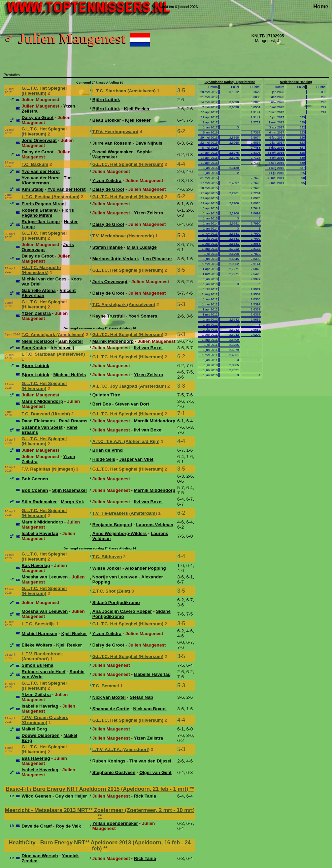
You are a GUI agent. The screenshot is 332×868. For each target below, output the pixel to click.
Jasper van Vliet (136, 459)
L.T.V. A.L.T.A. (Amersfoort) (121, 750)
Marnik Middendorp (113, 341)
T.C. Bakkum (35, 164)
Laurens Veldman (155, 525)
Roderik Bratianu (40, 210)
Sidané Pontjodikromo (116, 603)
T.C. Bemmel (106, 686)
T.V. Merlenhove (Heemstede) (123, 236)
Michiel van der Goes (44, 279)
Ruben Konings (109, 761)
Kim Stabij (32, 189)
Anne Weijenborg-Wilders (120, 533)
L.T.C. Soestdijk (38, 624)
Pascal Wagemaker (112, 152)
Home (321, 7)
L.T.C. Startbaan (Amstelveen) (124, 91)
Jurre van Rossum (112, 143)
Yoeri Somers (143, 316)
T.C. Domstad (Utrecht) (46, 414)
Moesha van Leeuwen (45, 577)
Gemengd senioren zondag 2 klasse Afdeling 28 (100, 328)
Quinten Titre (106, 395)
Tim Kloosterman (47, 180)
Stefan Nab (141, 697)
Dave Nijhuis (149, 143)
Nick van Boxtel (109, 697)
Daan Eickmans (38, 421)
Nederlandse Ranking (296, 82)
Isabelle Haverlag (40, 533)
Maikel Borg (34, 729)
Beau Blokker (107, 120)
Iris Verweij (62, 348)
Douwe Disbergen (41, 735)
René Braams (73, 421)
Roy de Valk (69, 826)
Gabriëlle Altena (39, 290)
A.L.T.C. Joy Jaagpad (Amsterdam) (129, 386)
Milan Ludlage (142, 247)
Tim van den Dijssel (150, 761)
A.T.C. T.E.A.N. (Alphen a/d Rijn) (126, 441)
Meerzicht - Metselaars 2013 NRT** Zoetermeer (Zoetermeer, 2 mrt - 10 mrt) (100, 810)
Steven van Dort (132, 404)
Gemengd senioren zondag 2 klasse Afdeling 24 (100, 548)
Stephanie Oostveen (114, 772)
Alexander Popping (145, 568)
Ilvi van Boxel (148, 348)
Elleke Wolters (37, 645)
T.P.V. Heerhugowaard (115, 132)
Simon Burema (37, 665)
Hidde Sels (104, 459)
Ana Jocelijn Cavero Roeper (122, 611)
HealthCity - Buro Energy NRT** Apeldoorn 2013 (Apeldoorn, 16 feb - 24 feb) (100, 846)
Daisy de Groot (38, 117)
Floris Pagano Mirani (44, 204)
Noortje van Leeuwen (115, 577)
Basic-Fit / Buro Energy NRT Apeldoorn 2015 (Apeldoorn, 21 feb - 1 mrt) (98, 789)
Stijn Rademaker (69, 490)
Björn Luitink (106, 100)
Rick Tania (145, 796)
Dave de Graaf (37, 826)
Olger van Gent (156, 772)
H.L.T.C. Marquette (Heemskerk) (41, 270)
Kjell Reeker (137, 109)
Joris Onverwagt (39, 140)
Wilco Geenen (36, 796)
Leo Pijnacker (157, 259)
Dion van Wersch (40, 856)
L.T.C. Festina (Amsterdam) (51, 197)
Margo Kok (72, 502)
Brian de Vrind (107, 450)
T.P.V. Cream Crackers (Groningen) (45, 720)
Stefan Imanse (107, 247)
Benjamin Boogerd (112, 525)
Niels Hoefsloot (38, 341)
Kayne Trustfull (108, 316)
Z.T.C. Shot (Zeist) (111, 591)
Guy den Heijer (71, 796)
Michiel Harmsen (39, 634)
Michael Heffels (70, 375)
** (192, 789)
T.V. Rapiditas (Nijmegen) (48, 469)
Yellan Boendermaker (115, 823)
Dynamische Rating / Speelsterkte (230, 82)
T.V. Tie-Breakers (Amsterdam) (125, 513)
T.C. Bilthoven (107, 557)
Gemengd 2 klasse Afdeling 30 (100, 83)
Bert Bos (102, 404)
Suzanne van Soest (42, 427)
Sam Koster (71, 341)
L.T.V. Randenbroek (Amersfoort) (42, 656)
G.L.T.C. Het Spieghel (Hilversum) (44, 91)
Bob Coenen (35, 479)
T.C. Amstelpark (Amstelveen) (124, 305)
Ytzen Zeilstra (107, 181)
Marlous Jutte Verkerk (116, 259)
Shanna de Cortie (111, 709)
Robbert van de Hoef (43, 672)
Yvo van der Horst (41, 171)
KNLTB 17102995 (268, 36)
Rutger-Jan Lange (41, 222)
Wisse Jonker (107, 568)
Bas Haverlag (36, 565)
